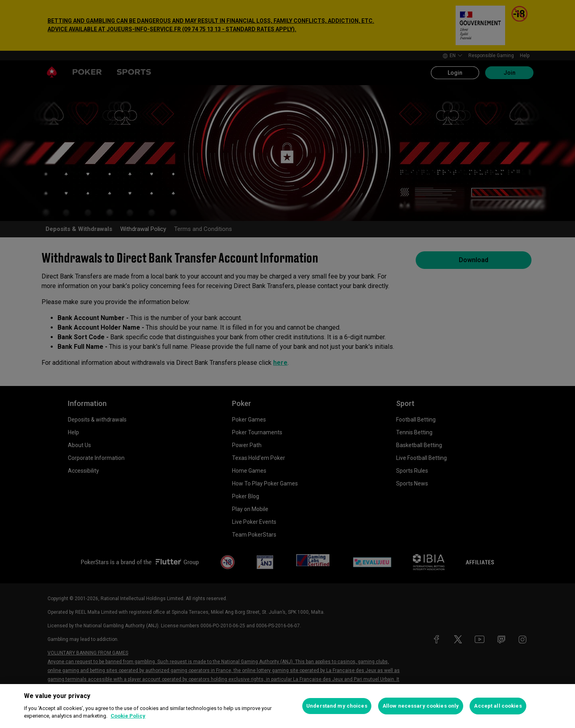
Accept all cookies (498, 706)
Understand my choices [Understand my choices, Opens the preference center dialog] (337, 706)
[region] (287, 706)
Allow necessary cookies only (421, 706)
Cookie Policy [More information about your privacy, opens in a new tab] (128, 716)
